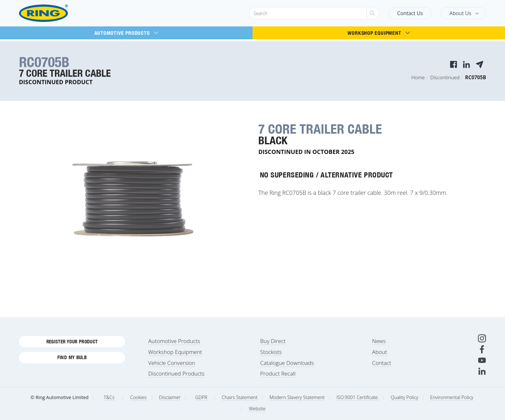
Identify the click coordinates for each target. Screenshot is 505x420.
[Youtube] (482, 360)
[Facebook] (482, 349)
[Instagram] (482, 338)
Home (418, 77)
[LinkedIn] (482, 371)
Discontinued (445, 77)
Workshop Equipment (379, 33)
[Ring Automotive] (59, 13)
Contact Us (410, 13)
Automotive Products (126, 33)
